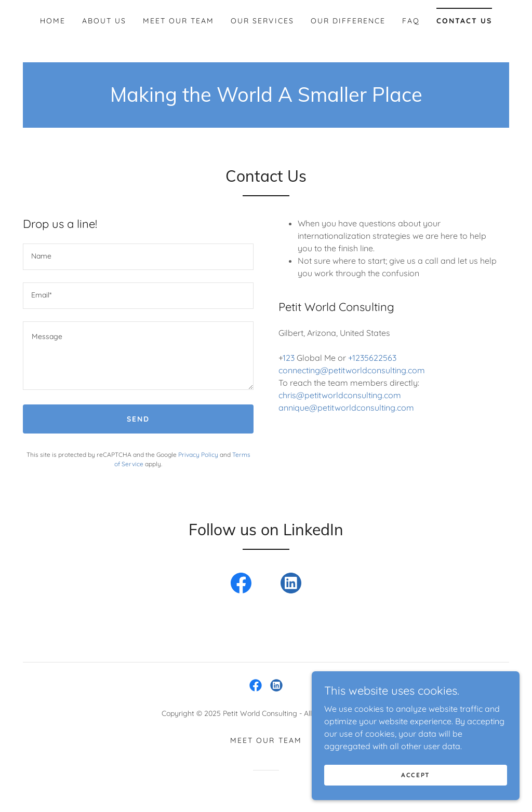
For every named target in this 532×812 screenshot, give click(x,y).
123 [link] (289, 358)
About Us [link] (104, 21)
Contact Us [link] (464, 21)
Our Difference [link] (348, 21)
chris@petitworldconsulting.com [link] (340, 395)
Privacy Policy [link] (198, 455)
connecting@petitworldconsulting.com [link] (352, 370)
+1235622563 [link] (372, 358)
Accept (416, 775)
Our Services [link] (262, 21)
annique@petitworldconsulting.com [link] (346, 408)
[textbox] (138, 257)
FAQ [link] (411, 21)
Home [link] (53, 21)
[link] (241, 585)
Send (138, 419)
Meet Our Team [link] (178, 21)
